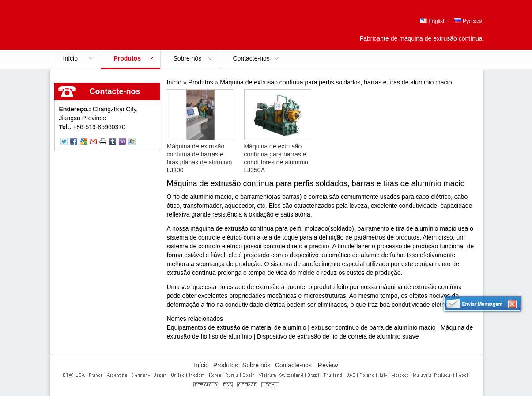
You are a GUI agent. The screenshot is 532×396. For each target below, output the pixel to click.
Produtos (201, 82)
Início (174, 82)
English (433, 21)
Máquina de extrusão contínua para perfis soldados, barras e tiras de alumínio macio (336, 82)
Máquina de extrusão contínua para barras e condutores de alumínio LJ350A (276, 158)
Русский (468, 21)
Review (328, 365)
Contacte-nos (115, 91)
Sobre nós (257, 365)
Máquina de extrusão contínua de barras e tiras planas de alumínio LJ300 (200, 158)
